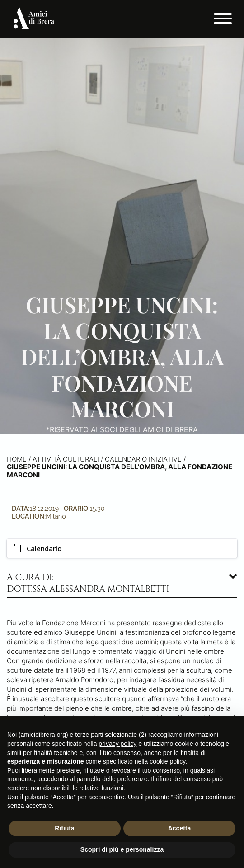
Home (17, 459)
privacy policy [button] (117, 744)
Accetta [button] (180, 828)
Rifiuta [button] (65, 828)
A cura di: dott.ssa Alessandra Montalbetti (88, 583)
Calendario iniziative (143, 459)
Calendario (37, 548)
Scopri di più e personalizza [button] (122, 849)
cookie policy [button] (167, 761)
